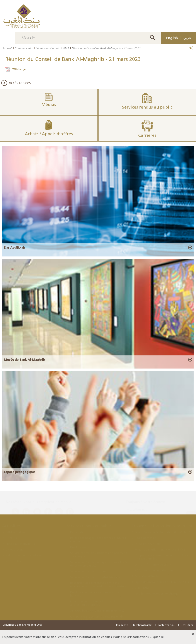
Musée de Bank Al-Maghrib (24, 360)
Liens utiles (187, 625)
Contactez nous (166, 625)
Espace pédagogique (19, 472)
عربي (187, 38)
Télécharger (20, 69)
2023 (65, 48)
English (172, 38)
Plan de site (121, 625)
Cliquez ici (157, 637)
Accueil (7, 48)
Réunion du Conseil (47, 48)
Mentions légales (143, 625)
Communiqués (23, 48)
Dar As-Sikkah (14, 248)
